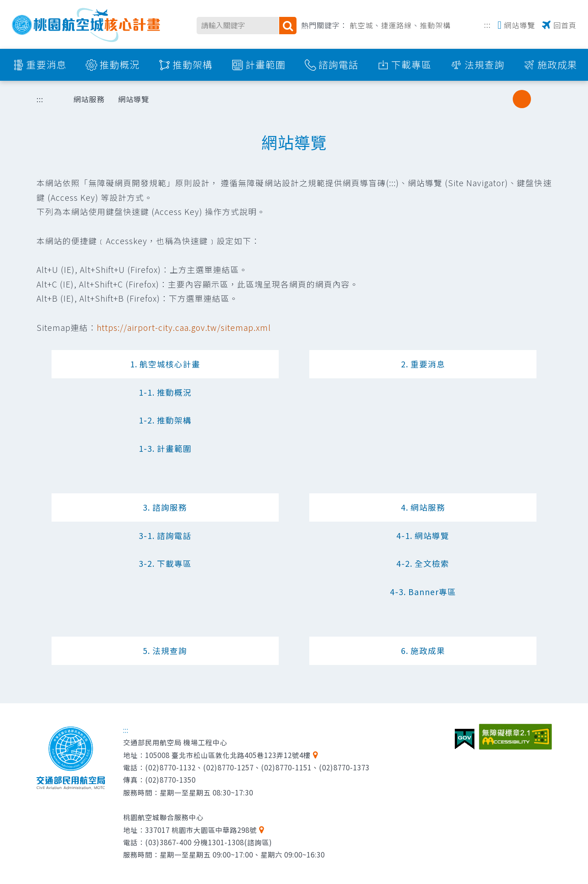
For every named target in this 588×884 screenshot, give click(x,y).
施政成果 (557, 64)
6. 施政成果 (423, 651)
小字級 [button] (503, 99)
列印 (457, 99)
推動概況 (120, 64)
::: (487, 24)
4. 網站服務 (423, 507)
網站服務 (89, 99)
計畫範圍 (265, 64)
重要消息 (47, 64)
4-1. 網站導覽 (423, 536)
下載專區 (411, 64)
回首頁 (565, 25)
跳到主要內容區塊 (5, 5)
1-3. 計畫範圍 (165, 448)
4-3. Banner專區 (423, 592)
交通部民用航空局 (71, 758)
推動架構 (435, 25)
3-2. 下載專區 (165, 563)
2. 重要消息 (423, 364)
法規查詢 (484, 64)
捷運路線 (396, 25)
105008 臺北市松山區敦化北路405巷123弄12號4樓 (228, 755)
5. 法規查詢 (165, 651)
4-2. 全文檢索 (423, 563)
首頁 (52, 99)
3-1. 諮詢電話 (165, 536)
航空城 (362, 25)
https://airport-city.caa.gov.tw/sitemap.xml (184, 327)
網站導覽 (520, 25)
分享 (480, 99)
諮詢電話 (338, 64)
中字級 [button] (522, 99)
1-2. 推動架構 (165, 420)
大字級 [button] (541, 99)
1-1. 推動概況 (165, 392)
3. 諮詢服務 (165, 507)
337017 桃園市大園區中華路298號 (201, 830)
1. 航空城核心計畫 (165, 364)
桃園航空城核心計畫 (87, 25)
